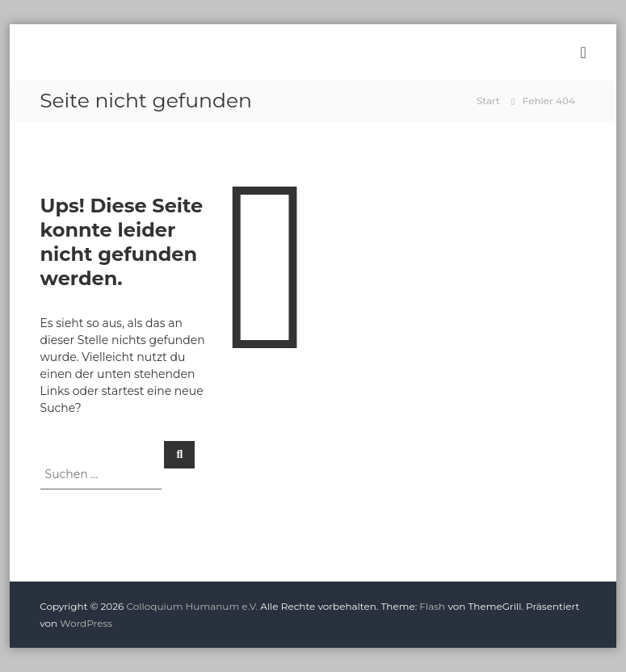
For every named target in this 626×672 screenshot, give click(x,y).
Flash (432, 606)
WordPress (86, 623)
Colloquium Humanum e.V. (193, 606)
